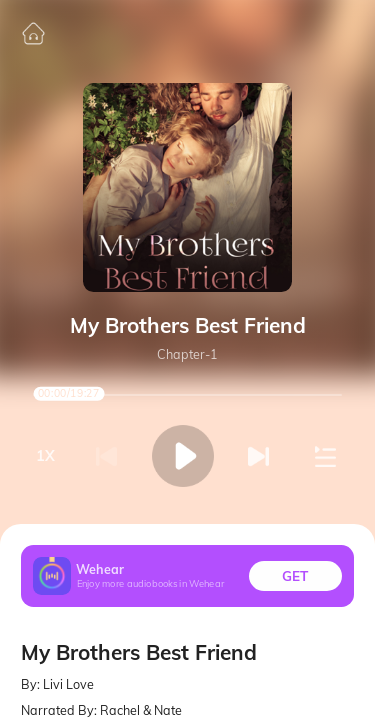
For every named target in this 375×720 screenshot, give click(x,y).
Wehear (100, 569)
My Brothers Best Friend (188, 325)
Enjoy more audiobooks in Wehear (151, 584)
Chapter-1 (187, 354)
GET (295, 575)
